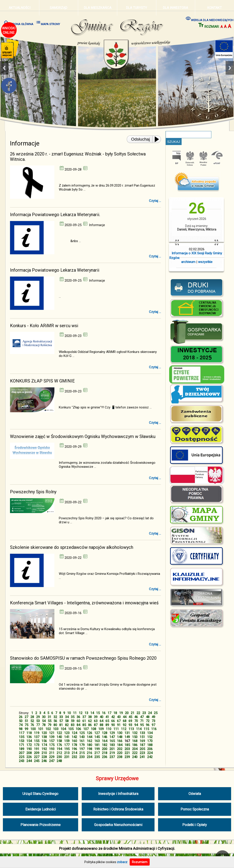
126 (89, 733)
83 (73, 725)
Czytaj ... (155, 201)
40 (101, 717)
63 (96, 721)
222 (135, 753)
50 (21, 721)
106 (78, 729)
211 (52, 753)
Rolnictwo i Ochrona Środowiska (118, 809)
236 (105, 757)
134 (150, 733)
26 (21, 717)
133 (142, 733)
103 (56, 729)
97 (153, 725)
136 (29, 737)
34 (67, 717)
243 (22, 761)
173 (37, 745)
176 (59, 745)
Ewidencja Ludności (41, 809)
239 (127, 757)
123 (67, 733)
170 (150, 741)
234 (89, 757)
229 (52, 757)
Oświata (195, 794)
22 (138, 713)
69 (130, 721)
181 (97, 745)
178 (74, 745)
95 (142, 725)
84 (78, 725)
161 (82, 741)
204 (135, 749)
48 (148, 717)
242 (150, 757)
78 (44, 725)
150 (135, 737)
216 (89, 753)
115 (146, 729)
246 (44, 761)
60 (78, 721)
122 (59, 733)
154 (29, 741)
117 (22, 733)
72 (148, 721)
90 (113, 725)
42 (113, 717)
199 (97, 749)
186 (135, 745)
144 (89, 737)
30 (44, 717)
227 (37, 757)
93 (130, 725)
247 (52, 761)
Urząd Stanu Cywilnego (40, 794)
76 (32, 725)
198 (89, 749)
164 (105, 741)
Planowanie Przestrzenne (41, 825)
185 (127, 745)
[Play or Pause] (158, 139)
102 (48, 729)
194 (59, 749)
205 (142, 749)
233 (82, 757)
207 (22, 753)
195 (67, 749)
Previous (4, 68)
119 (37, 733)
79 (50, 725)
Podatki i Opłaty (195, 825)
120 (44, 733)
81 (61, 725)
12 (81, 713)
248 (59, 761)
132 (135, 733)
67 (119, 721)
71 (142, 721)
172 (29, 745)
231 (67, 757)
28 (32, 717)
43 (119, 717)
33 (61, 717)
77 (38, 725)
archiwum (188, 262)
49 (153, 717)
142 (74, 737)
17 (109, 713)
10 (69, 713)
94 (136, 725)
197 (82, 749)
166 (120, 741)
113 (131, 729)
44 (125, 717)
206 (150, 749)
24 (150, 713)
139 (52, 737)
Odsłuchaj (141, 139)
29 (38, 717)
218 (105, 753)
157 (52, 741)
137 (37, 737)
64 (101, 721)
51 (26, 721)
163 (97, 741)
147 (112, 737)
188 (150, 745)
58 (67, 721)
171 (22, 745)
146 (105, 737)
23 (144, 713)
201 (112, 749)
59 (73, 721)
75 (26, 725)
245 (37, 761)
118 (29, 733)
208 (29, 753)
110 (109, 729)
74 (21, 725)
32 (55, 717)
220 (120, 753)
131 (127, 733)
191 (37, 749)
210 (44, 753)
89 (107, 725)
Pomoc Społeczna (195, 809)
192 (44, 749)
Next (230, 68)
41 (107, 717)
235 (97, 757)
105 (71, 729)
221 (127, 753)
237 (112, 757)
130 (120, 733)
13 (86, 713)
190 (29, 749)
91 (119, 725)
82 (67, 725)
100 (33, 729)
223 (142, 753)
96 (148, 725)
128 (105, 733)
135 (22, 737)
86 (90, 725)
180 (89, 745)
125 (82, 733)
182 (105, 745)
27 (26, 717)
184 (120, 745)
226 (29, 757)
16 (104, 713)
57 (61, 721)
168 (135, 741)
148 (120, 737)
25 (156, 713)
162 (89, 741)
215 (82, 753)
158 (59, 741)
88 (101, 725)
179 (82, 745)
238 (120, 757)
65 (107, 721)
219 (112, 753)
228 (44, 757)
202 (120, 749)
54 (44, 721)
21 (133, 713)
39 (96, 717)
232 (74, 757)
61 (84, 721)
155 (37, 741)
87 (96, 725)
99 (26, 729)
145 (97, 737)
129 (112, 733)
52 (32, 721)
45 (130, 717)
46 (136, 717)
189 (22, 749)
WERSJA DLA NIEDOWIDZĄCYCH (209, 19)
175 (52, 745)
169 (142, 741)
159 (67, 741)
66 (113, 721)
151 (142, 737)
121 (52, 733)
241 (142, 757)
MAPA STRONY (48, 23)
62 (90, 721)
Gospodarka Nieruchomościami (118, 825)
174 (44, 745)
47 (142, 717)
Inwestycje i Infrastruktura (118, 794)
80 (55, 725)
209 (37, 753)
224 (150, 753)
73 (153, 721)
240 (135, 757)
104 (63, 729)
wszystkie (205, 262)
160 (74, 741)
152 (150, 737)
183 (112, 745)
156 (44, 741)
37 (84, 717)
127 (97, 733)
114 (139, 729)
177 (67, 745)
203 (127, 749)
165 (112, 741)
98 (21, 729)
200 (105, 749)
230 (59, 757)
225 (22, 757)
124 (74, 733)
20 (127, 713)
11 (75, 713)
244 (29, 761)
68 (125, 721)
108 (93, 729)
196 (74, 749)
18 (115, 713)
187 (142, 745)
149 (127, 737)
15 (98, 713)
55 (50, 721)
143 (82, 737)
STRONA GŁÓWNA (18, 23)
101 (41, 729)
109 (101, 729)
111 (116, 729)
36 (78, 717)
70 (136, 721)
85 (84, 725)
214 (74, 753)
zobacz (122, 862)
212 (59, 753)
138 (44, 737)
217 (97, 753)
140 (59, 737)
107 (86, 729)
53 (38, 721)
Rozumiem (140, 862)
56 (55, 721)
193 (52, 749)
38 (90, 717)
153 (22, 741)
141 (67, 737)
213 (67, 753)
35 (73, 717)
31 (50, 717)
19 (121, 713)
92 (125, 725)
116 (154, 729)
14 (92, 713)
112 (124, 729)
